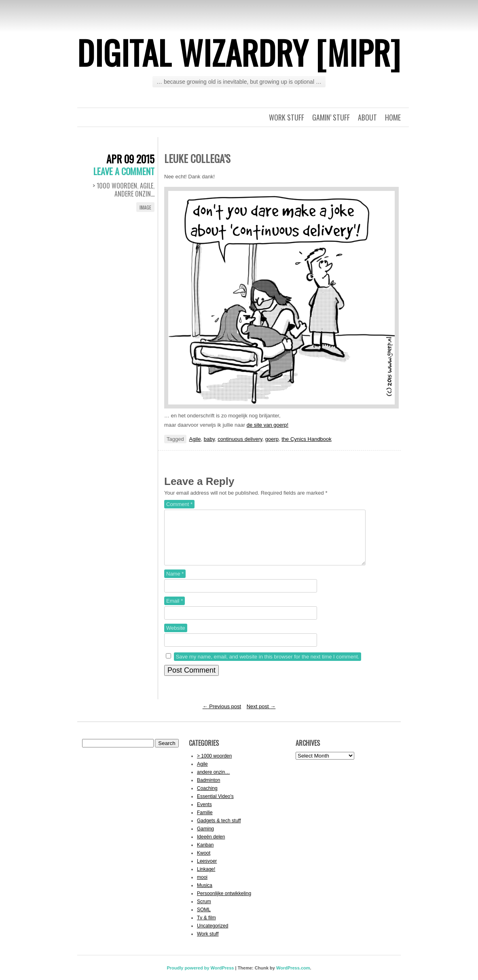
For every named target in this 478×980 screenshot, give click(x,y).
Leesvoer (207, 871)
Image (145, 207)
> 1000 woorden (115, 186)
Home (393, 117)
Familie (205, 822)
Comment (179, 504)
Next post (261, 716)
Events (204, 814)
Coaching (207, 798)
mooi (202, 887)
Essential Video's (215, 806)
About (367, 117)
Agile (147, 186)
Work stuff (287, 117)
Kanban (205, 855)
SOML (204, 919)
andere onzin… (213, 782)
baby (209, 439)
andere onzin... (134, 194)
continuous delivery (240, 439)
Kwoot (204, 863)
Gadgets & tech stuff (219, 830)
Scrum (204, 911)
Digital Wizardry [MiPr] (239, 52)
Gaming (205, 838)
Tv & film (206, 927)
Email (174, 611)
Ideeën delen (211, 847)
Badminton (208, 790)
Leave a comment (124, 171)
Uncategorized (213, 936)
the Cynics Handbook (307, 439)
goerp (272, 439)
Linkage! (206, 879)
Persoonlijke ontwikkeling (224, 903)
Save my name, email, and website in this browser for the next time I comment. (268, 666)
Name (175, 583)
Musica (205, 895)
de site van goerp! (268, 425)
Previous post (222, 716)
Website (176, 638)
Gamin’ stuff (331, 117)
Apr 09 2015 (130, 159)
